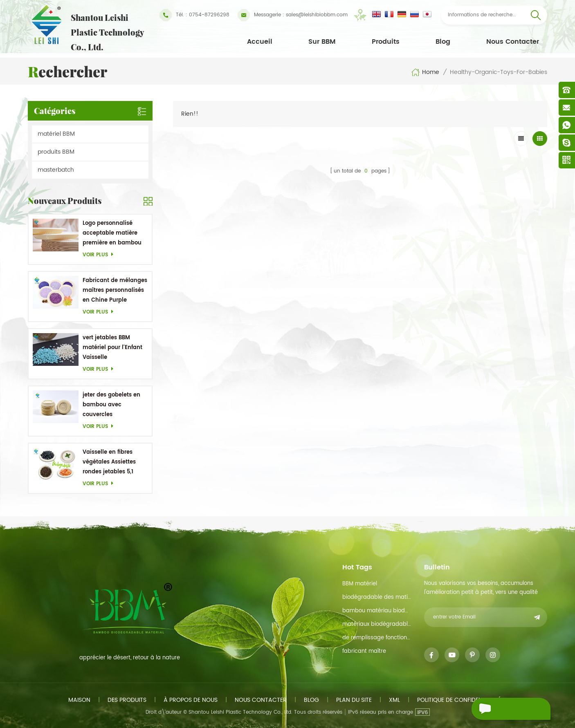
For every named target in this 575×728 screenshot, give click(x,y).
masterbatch (56, 170)
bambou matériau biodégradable (377, 611)
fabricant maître (364, 651)
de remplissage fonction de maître (377, 638)
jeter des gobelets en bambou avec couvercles (111, 405)
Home (425, 72)
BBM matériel (360, 584)
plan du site (354, 700)
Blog (443, 42)
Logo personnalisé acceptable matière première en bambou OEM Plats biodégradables (112, 234)
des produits (127, 700)
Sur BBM (322, 42)
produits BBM (56, 152)
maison (79, 700)
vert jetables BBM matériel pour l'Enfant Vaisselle (112, 348)
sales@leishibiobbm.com (293, 15)
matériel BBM (56, 134)
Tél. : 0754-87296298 (194, 15)
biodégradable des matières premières (377, 597)
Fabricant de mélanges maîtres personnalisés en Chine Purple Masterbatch (115, 291)
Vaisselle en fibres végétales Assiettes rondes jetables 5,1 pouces (109, 463)
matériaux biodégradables (377, 624)
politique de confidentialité (459, 700)
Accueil (260, 42)
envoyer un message (497, 710)
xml (394, 700)
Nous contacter (513, 42)
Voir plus (100, 255)
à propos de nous (191, 700)
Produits (386, 42)
